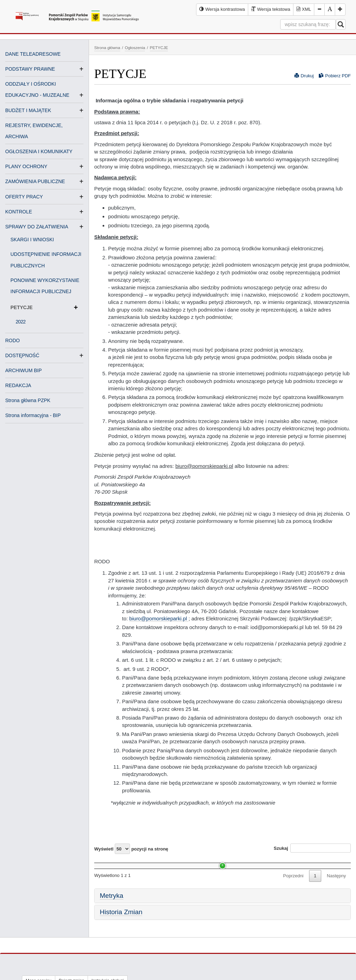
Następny (336, 889)
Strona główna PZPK (28, 400)
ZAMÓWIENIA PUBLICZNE (35, 181)
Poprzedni (293, 889)
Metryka (112, 908)
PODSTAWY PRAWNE (30, 69)
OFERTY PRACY (24, 197)
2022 (21, 322)
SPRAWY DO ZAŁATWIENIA (37, 227)
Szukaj (312, 848)
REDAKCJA (18, 385)
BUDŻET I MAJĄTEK (28, 110)
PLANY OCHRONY (26, 166)
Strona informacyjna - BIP (33, 415)
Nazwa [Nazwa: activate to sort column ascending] (107, 862)
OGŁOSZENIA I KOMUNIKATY (39, 151)
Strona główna (107, 48)
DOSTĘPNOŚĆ (22, 355)
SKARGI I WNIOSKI (32, 240)
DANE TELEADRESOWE (33, 54)
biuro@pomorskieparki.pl (159, 618)
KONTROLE (19, 212)
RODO (13, 340)
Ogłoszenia (135, 48)
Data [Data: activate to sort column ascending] (215, 862)
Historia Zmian (121, 925)
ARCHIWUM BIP (23, 370)
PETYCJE (44, 307)
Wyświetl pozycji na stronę (131, 849)
